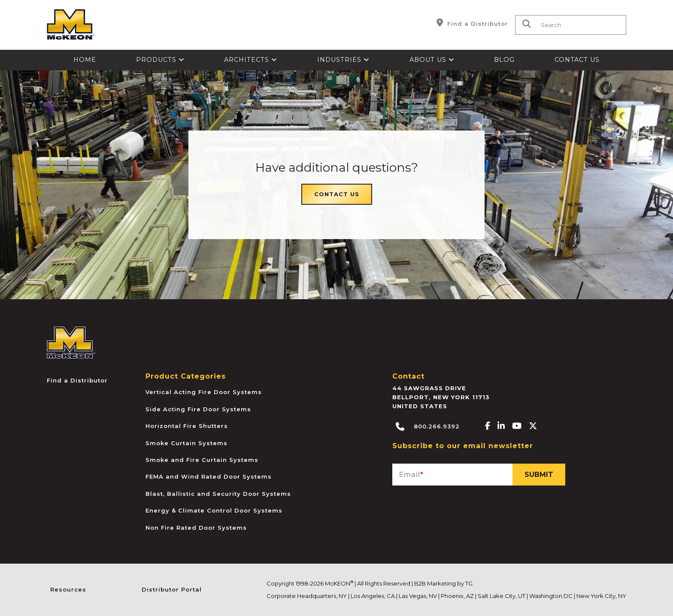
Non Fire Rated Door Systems (196, 528)
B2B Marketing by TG (443, 583)
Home (85, 60)
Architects (251, 60)
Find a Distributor (472, 23)
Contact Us (577, 60)
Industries (343, 60)
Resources (68, 589)
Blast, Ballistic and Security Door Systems (218, 494)
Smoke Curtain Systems (186, 443)
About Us (432, 60)
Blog (504, 60)
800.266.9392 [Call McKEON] (428, 427)
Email (411, 475)
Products (160, 60)
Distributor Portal (172, 589)
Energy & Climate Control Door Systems (214, 510)
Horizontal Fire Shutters (187, 426)
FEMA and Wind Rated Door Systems (209, 476)
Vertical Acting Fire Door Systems (204, 392)
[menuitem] (85, 60)
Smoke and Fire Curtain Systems (202, 460)
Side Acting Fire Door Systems (198, 409)
